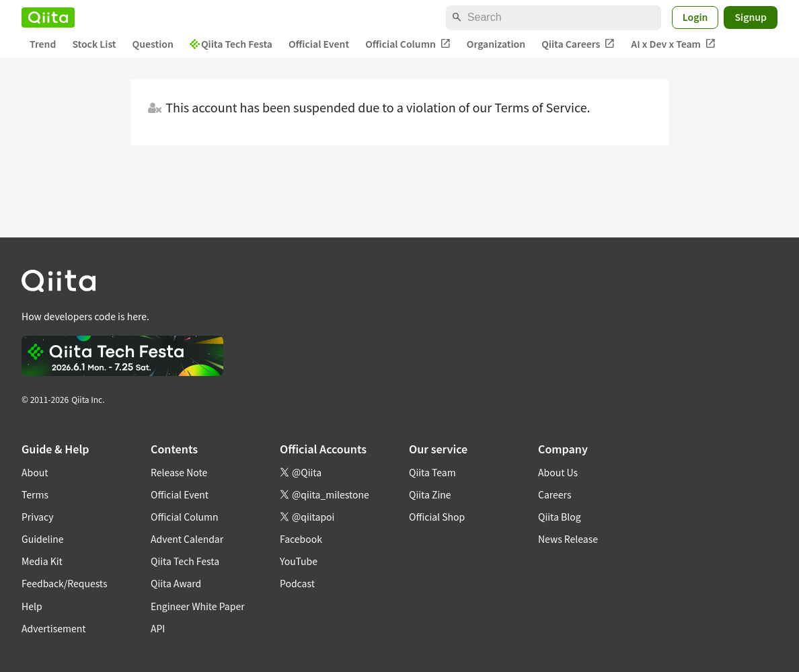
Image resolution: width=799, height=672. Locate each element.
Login (695, 17)
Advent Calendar (187, 539)
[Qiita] (48, 17)
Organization (496, 44)
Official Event (319, 44)
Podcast (297, 583)
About (35, 472)
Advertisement (54, 628)
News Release (568, 539)
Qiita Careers (578, 44)
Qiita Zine (430, 494)
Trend (43, 44)
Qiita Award (176, 583)
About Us (558, 472)
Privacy (37, 517)
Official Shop (437, 517)
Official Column (408, 44)
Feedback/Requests (65, 583)
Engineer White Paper (198, 606)
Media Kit (42, 561)
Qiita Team (432, 472)
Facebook (301, 539)
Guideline (43, 539)
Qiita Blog (560, 517)
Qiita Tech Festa (231, 44)
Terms (35, 494)
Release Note (179, 472)
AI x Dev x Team (673, 44)
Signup (751, 17)
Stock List (94, 44)
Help (32, 606)
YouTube (299, 561)
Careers (555, 494)
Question (153, 44)
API (158, 628)
